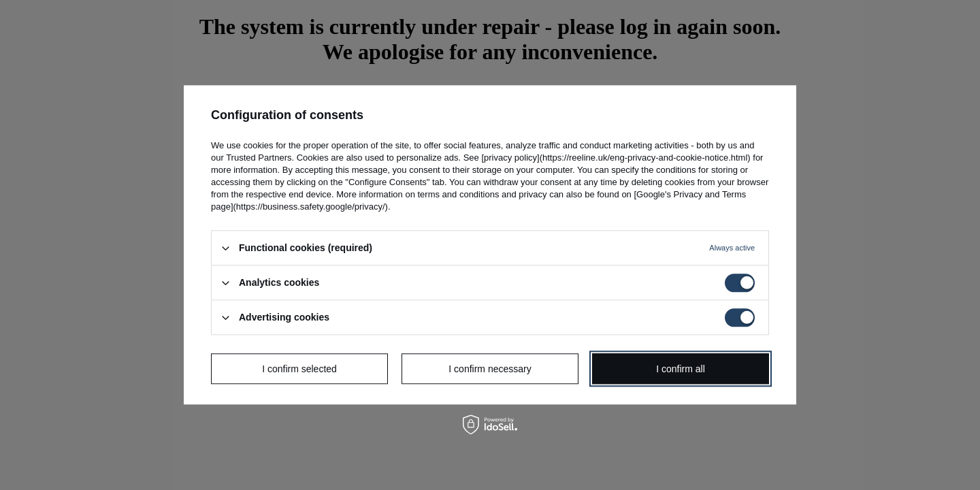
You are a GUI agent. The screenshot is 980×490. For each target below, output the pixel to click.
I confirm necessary (490, 369)
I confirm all (681, 369)
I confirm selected (299, 369)
